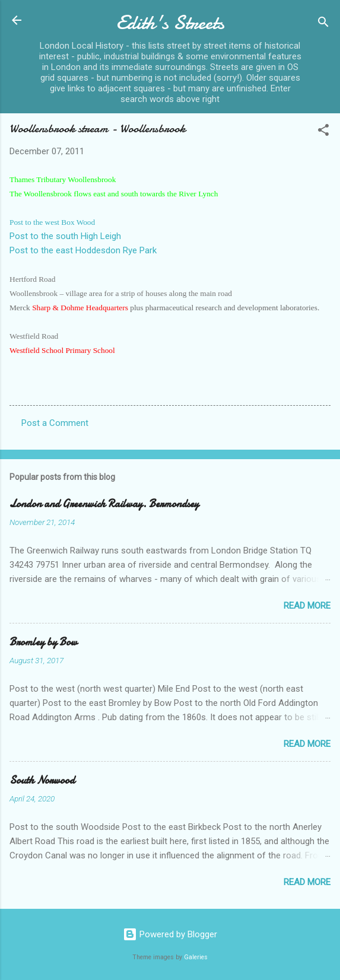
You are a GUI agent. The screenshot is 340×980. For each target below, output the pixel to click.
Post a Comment (55, 423)
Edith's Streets (170, 23)
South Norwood (42, 780)
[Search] (323, 24)
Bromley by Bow (43, 642)
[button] (323, 132)
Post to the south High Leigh (65, 236)
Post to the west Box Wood (52, 222)
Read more (307, 606)
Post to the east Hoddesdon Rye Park (83, 250)
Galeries (196, 957)
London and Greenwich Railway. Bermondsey (104, 504)
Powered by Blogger (170, 934)
